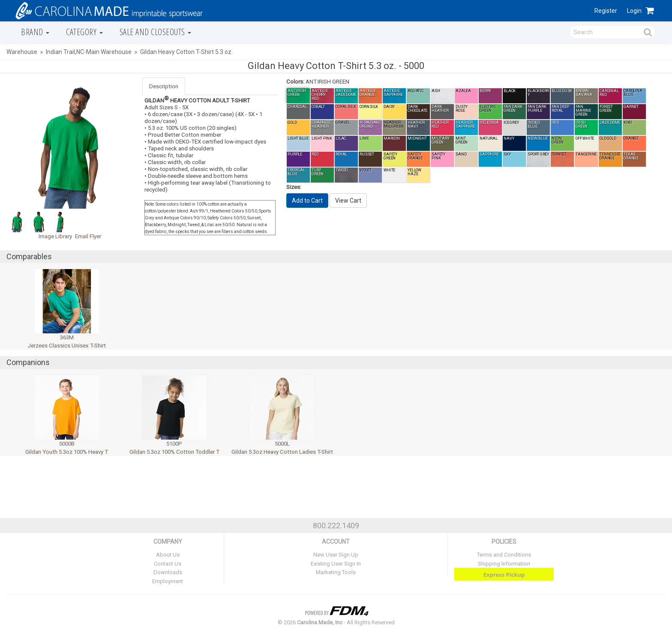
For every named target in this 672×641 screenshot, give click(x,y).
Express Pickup (504, 575)
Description (164, 86)
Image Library (55, 236)
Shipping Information (504, 564)
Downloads (168, 572)
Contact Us (168, 564)
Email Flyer (88, 236)
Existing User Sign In (336, 564)
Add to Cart (307, 201)
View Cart (348, 201)
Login (634, 11)
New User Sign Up (336, 555)
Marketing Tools (336, 572)
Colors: (295, 82)
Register (606, 11)
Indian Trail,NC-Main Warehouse (89, 52)
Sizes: (294, 187)
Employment (168, 581)
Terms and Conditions (504, 555)
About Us (168, 555)
